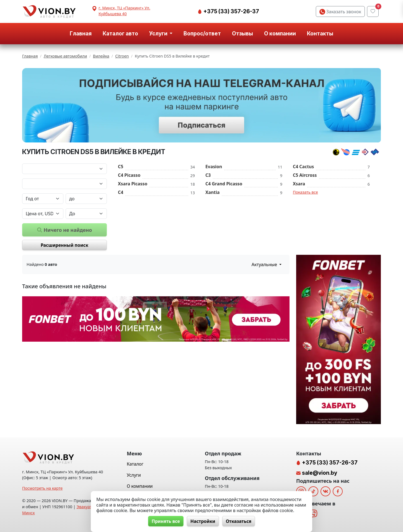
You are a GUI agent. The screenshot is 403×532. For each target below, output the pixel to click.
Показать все (305, 192)
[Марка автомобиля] (64, 169)
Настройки (203, 521)
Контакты (320, 33)
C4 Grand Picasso (224, 184)
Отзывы (242, 33)
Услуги (134, 475)
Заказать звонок (340, 12)
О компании (280, 33)
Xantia (212, 192)
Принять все (166, 521)
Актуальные (265, 264)
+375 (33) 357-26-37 (231, 11)
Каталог (135, 464)
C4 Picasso (129, 175)
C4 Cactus (303, 167)
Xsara (299, 184)
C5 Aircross (305, 175)
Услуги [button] (159, 33)
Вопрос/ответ (202, 33)
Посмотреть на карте (42, 488)
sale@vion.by (320, 473)
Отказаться (239, 521)
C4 (121, 192)
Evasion (214, 167)
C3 (208, 175)
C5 (121, 167)
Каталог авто (120, 33)
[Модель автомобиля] (64, 184)
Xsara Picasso (133, 184)
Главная (81, 33)
